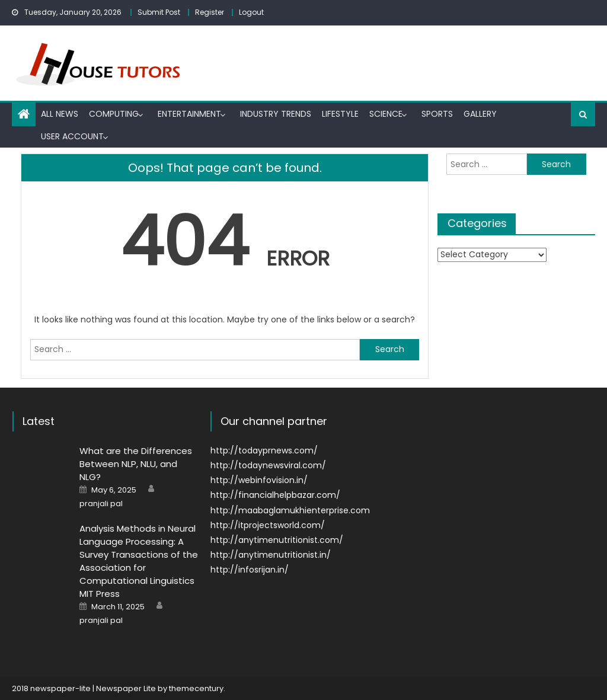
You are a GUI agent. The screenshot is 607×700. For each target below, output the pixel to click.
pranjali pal (101, 504)
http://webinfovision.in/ (259, 480)
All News (60, 114)
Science (386, 114)
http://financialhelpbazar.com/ (275, 495)
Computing (114, 114)
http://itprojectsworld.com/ (268, 525)
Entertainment (189, 114)
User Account (72, 136)
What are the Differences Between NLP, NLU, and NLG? (136, 464)
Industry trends (276, 114)
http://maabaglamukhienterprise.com (290, 510)
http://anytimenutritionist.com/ (277, 540)
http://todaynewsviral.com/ (268, 465)
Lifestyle (340, 114)
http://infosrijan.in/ (250, 570)
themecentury (196, 688)
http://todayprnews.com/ (264, 450)
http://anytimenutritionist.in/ (271, 555)
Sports (437, 114)
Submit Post (159, 12)
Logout (251, 12)
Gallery (480, 114)
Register (210, 12)
